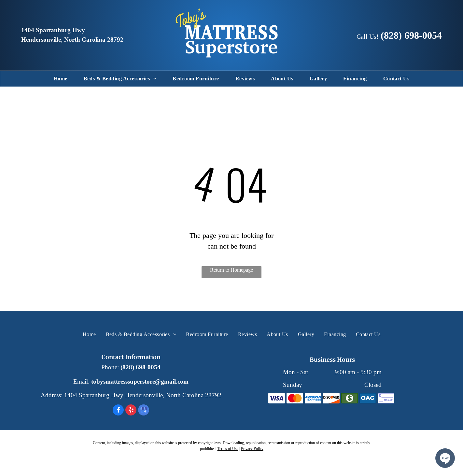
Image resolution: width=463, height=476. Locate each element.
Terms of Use (228, 449)
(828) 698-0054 (411, 35)
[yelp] (131, 411)
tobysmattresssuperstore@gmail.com (140, 382)
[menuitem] (61, 79)
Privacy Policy (252, 449)
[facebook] (118, 411)
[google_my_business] (144, 411)
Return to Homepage (231, 270)
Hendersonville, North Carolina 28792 (72, 40)
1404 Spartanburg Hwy (53, 30)
